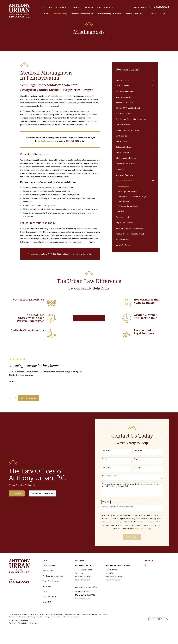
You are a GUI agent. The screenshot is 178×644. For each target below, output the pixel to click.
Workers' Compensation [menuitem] (82, 14)
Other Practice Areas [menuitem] (134, 14)
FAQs (45, 591)
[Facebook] (145, 565)
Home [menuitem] (47, 14)
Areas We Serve (63, 7)
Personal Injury (49, 571)
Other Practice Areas (51, 581)
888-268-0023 (159, 7)
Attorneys (47, 586)
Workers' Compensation (53, 576)
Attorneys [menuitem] (152, 14)
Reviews (77, 7)
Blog (99, 7)
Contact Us (109, 7)
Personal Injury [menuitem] (60, 14)
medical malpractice (59, 96)
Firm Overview (46, 7)
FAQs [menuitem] (163, 14)
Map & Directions (83, 580)
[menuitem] (134, 80)
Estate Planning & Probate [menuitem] (109, 14)
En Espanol (89, 7)
